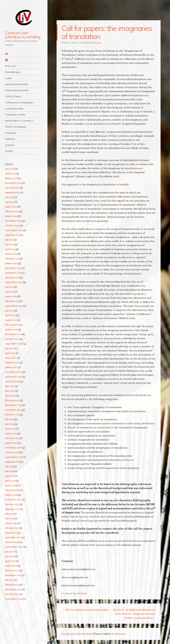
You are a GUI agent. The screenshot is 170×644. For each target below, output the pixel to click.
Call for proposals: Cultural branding (85, 610)
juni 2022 (10, 310)
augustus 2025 (13, 192)
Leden (8, 78)
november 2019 (13, 410)
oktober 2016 (12, 542)
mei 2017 (10, 518)
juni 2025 (10, 197)
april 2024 (10, 249)
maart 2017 (11, 523)
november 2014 (13, 589)
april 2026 (10, 173)
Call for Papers (13, 96)
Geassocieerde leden (17, 84)
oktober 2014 (12, 594)
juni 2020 (10, 386)
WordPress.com (118, 634)
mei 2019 (10, 424)
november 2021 (13, 334)
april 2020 (11, 395)
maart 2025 (11, 206)
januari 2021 (11, 367)
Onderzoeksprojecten (17, 90)
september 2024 (14, 230)
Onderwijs (11, 133)
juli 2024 (9, 240)
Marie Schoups (94, 42)
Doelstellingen (13, 72)
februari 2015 (12, 585)
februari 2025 (12, 211)
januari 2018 (11, 495)
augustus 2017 (12, 509)
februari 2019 (12, 438)
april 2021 (10, 353)
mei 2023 (10, 292)
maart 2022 (11, 320)
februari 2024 (12, 258)
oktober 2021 (12, 339)
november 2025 (13, 183)
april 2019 (10, 429)
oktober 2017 (12, 504)
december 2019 (13, 405)
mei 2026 (10, 169)
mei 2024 (10, 244)
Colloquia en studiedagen (19, 102)
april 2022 (10, 315)
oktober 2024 (12, 225)
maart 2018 (11, 485)
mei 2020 (10, 391)
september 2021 (14, 344)
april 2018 (10, 481)
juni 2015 (10, 580)
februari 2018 (12, 490)
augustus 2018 (13, 462)
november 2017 (13, 499)
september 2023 (14, 282)
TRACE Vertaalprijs (16, 127)
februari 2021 (12, 362)
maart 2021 (11, 358)
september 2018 (14, 457)
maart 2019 (11, 433)
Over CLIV (11, 66)
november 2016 (13, 537)
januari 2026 (11, 178)
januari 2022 (11, 329)
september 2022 (14, 306)
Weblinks (10, 139)
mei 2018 (10, 476)
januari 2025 (11, 216)
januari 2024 (11, 263)
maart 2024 (11, 254)
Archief (9, 151)
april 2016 (10, 561)
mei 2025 (10, 202)
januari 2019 (11, 443)
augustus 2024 (13, 235)
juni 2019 (10, 419)
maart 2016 (11, 566)
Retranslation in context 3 (19, 121)
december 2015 (13, 575)
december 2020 (14, 372)
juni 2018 (10, 471)
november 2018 (13, 447)
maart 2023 (11, 296)
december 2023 (13, 268)
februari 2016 (12, 570)
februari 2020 (12, 400)
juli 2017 (9, 514)
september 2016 (14, 547)
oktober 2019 (12, 414)
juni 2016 (10, 551)
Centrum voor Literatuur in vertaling (23, 35)
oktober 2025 (12, 188)
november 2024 (13, 221)
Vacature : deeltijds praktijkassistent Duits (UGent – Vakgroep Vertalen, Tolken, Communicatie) (134, 614)
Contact (9, 145)
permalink (81, 593)
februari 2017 (12, 528)
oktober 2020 (12, 381)
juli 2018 (9, 466)
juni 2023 (10, 287)
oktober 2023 (12, 277)
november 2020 (14, 377)
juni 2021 (10, 348)
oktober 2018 (12, 452)
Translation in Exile (15, 115)
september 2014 (14, 599)
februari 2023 (12, 301)
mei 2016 (10, 556)
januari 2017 (11, 533)
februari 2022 (12, 325)
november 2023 (13, 273)
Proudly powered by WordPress (77, 634)
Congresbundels (14, 109)
